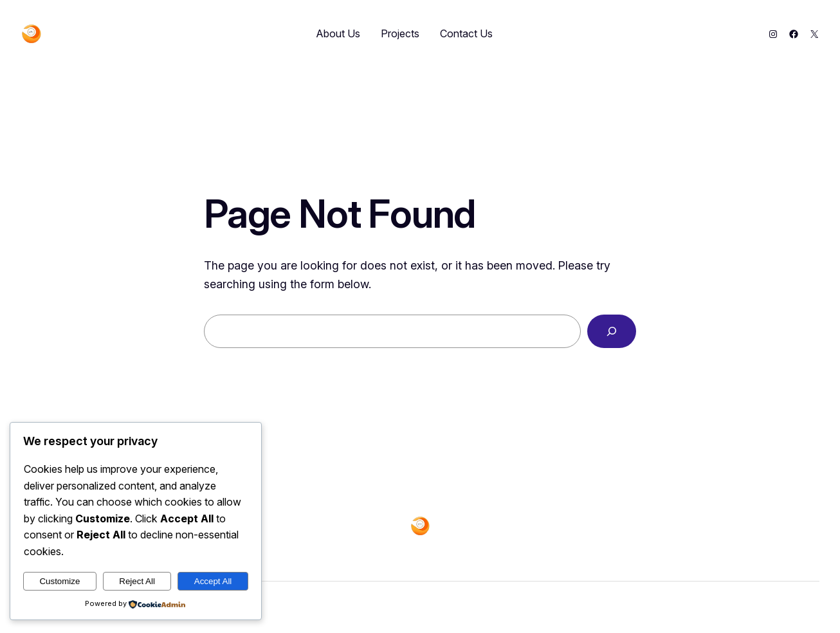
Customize (59, 581)
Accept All (213, 581)
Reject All (137, 581)
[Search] (612, 331)
